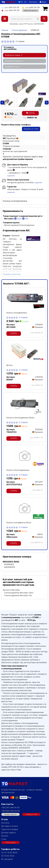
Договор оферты (8, 833)
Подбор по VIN (31, 814)
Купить (30, 113)
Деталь (9, 365)
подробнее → (12, 176)
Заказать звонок (10, 814)
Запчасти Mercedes (11, 590)
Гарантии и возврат (10, 829)
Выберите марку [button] (14, 55)
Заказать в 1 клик (31, 129)
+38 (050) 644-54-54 (10, 811)
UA (25, 2)
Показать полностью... (12, 274)
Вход (43, 2)
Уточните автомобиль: (10, 48)
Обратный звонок (31, 11)
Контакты (33, 2)
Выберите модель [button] (14, 61)
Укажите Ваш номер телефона (16, 125)
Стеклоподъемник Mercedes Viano (19, 593)
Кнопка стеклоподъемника (18, 470)
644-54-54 (10, 7)
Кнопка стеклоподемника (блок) (20, 418)
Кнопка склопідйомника (17, 313)
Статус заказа (10, 842)
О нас (4, 839)
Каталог (5, 836)
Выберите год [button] (12, 67)
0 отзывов (20, 41)
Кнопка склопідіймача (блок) (19, 523)
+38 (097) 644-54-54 (10, 808)
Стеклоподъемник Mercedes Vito (18, 596)
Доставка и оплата (10, 826)
